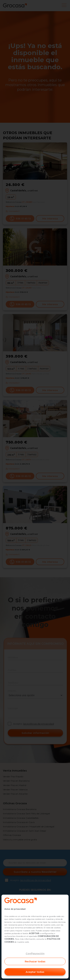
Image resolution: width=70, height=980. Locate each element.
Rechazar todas (35, 961)
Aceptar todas (35, 972)
